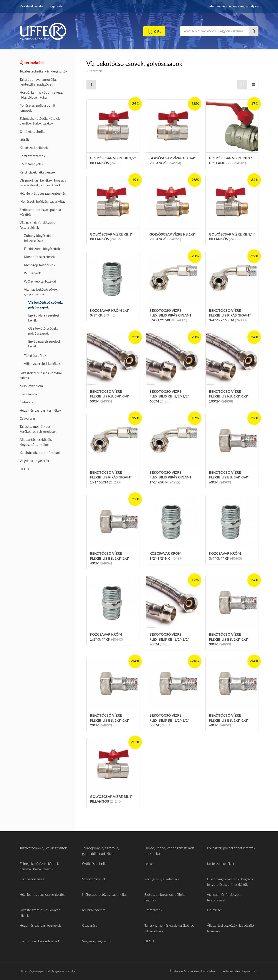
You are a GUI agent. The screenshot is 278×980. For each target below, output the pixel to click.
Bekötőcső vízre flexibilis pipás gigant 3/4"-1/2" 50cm (170, 316)
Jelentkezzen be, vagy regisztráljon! (233, 6)
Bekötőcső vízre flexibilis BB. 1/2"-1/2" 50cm (169, 720)
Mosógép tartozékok (40, 265)
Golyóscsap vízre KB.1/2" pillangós (172, 237)
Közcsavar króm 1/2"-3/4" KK (106, 637)
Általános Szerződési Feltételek (192, 971)
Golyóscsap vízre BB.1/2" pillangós (113, 161)
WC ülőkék (32, 273)
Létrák (24, 140)
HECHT (25, 469)
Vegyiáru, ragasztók (34, 461)
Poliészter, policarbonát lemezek (231, 848)
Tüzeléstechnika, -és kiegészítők (43, 71)
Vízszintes (242, 85)
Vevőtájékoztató (31, 6)
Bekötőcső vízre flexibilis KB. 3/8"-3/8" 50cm (110, 397)
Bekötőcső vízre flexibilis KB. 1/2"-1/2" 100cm (229, 397)
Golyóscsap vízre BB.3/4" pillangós (172, 161)
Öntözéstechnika (32, 132)
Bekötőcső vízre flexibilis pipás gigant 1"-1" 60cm (111, 477)
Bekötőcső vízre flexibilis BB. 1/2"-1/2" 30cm (229, 639)
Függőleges (254, 85)
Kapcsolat (56, 6)
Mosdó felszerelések (39, 257)
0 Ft (157, 32)
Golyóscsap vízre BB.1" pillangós (111, 799)
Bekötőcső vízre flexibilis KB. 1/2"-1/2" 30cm (169, 639)
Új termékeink (32, 63)
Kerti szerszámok (32, 156)
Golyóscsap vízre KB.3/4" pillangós (232, 237)
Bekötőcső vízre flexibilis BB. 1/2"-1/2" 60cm (229, 720)
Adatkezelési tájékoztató (241, 971)
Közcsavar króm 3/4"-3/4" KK (225, 556)
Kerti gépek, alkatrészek (37, 172)
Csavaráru (27, 419)
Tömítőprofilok (35, 356)
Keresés (254, 31)
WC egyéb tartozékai (40, 281)
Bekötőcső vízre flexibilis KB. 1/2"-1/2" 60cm (169, 397)
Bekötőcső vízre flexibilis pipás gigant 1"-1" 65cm (170, 477)
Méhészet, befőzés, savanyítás (42, 202)
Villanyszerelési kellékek (42, 364)
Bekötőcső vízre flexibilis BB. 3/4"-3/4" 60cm (229, 477)
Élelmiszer (27, 402)
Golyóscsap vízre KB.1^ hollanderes (231, 161)
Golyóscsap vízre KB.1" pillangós (111, 237)
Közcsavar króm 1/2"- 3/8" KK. (110, 313)
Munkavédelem (31, 386)
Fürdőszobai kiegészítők (42, 249)
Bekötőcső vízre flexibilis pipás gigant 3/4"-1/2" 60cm (230, 316)
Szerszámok (28, 394)
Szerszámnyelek (31, 164)
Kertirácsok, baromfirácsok (40, 453)
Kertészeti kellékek (34, 148)
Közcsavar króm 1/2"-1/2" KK (166, 556)
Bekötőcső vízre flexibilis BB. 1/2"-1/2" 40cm (110, 558)
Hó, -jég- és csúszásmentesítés (43, 194)
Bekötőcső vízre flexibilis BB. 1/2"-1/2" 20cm (110, 720)
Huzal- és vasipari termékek (40, 411)
